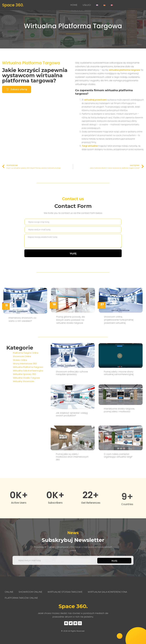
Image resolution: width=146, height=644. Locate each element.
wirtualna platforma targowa (124, 71)
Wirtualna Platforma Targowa (73, 26)
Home (74, 5)
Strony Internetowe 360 (25, 385)
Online (9, 592)
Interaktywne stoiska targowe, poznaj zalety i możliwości (119, 473)
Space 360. (13, 5)
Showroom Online (22, 378)
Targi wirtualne (90, 147)
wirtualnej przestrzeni (95, 101)
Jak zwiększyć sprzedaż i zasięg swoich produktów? (72, 477)
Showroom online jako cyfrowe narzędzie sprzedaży (72, 436)
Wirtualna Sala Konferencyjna (28, 393)
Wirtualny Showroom (24, 403)
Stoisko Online (20, 382)
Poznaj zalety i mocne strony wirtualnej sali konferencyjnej (119, 436)
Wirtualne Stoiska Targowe (26, 400)
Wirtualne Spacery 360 (24, 396)
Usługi (87, 5)
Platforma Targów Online (26, 375)
